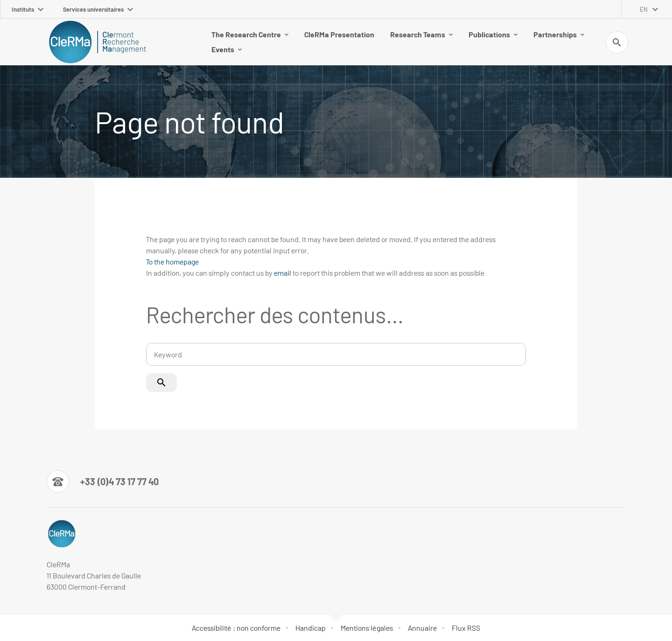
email (283, 273)
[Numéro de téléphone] (103, 481)
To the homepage (172, 261)
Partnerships (559, 34)
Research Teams (421, 34)
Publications (493, 34)
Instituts (28, 9)
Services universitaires (98, 9)
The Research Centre (250, 34)
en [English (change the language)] (644, 9)
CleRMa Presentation (339, 34)
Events (227, 49)
